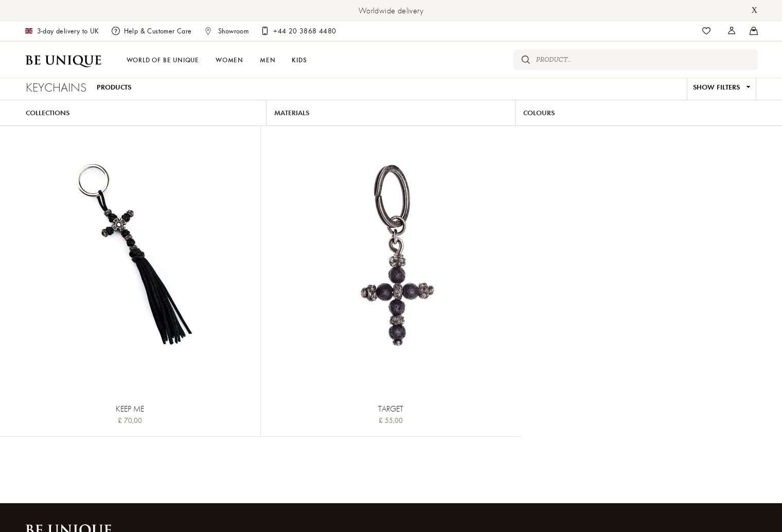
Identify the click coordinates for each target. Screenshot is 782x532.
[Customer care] (298, 31)
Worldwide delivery (391, 10)
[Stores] (732, 31)
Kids (299, 59)
